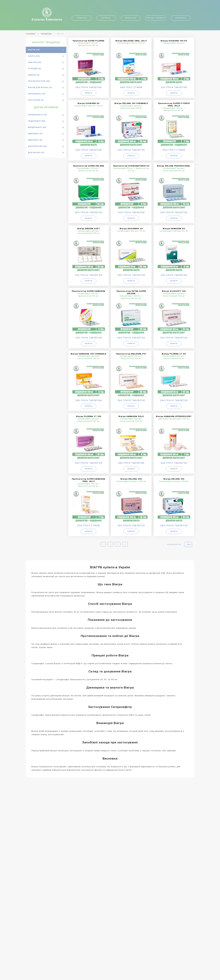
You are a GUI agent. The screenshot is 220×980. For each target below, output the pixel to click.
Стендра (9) (35, 69)
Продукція (82, 18)
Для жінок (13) (36, 153)
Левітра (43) (35, 62)
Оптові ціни (131, 18)
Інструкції (106, 18)
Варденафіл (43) (37, 127)
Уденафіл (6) (35, 140)
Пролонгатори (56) (39, 81)
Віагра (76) (34, 50)
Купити (89, 93)
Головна (31, 34)
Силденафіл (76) (37, 115)
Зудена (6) (34, 75)
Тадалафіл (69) (37, 121)
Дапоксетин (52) (37, 146)
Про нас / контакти (156, 18)
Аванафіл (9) (35, 134)
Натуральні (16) (37, 94)
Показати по (174, 543)
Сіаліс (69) (34, 56)
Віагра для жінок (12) (40, 88)
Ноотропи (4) (36, 100)
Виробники (181, 18)
